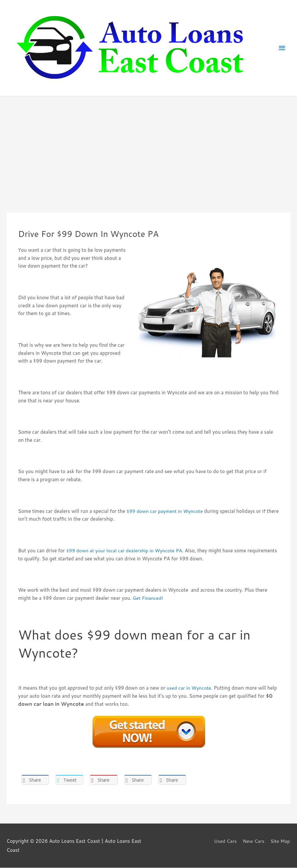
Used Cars (225, 841)
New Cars (253, 841)
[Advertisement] (148, 145)
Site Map (281, 841)
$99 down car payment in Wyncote (165, 511)
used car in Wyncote (190, 688)
